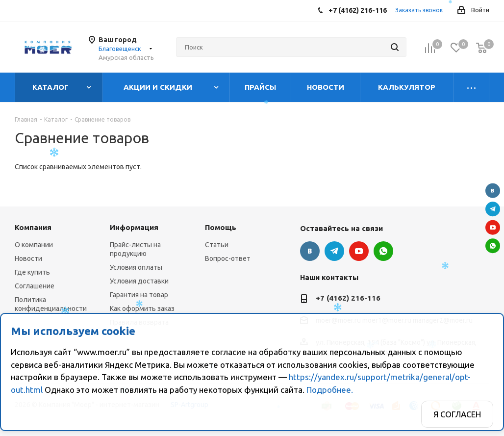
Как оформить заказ (142, 308)
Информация (134, 227)
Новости (28, 258)
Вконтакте (493, 190)
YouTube (493, 227)
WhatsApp (493, 246)
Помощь (221, 227)
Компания (33, 227)
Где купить (32, 272)
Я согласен (457, 414)
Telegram (493, 209)
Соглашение (35, 286)
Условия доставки (139, 281)
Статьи (217, 245)
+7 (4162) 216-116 (348, 298)
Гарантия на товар (139, 295)
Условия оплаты (136, 267)
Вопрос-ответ (228, 258)
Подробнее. (330, 390)
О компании (34, 245)
